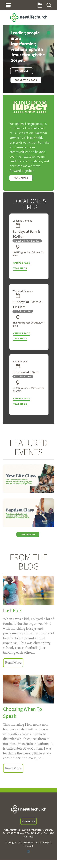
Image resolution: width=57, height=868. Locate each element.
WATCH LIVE (22, 71)
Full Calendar (28, 534)
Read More (21, 178)
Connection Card (26, 80)
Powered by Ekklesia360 (28, 852)
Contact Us (29, 821)
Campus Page (22, 263)
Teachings (20, 268)
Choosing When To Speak (22, 713)
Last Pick (12, 611)
